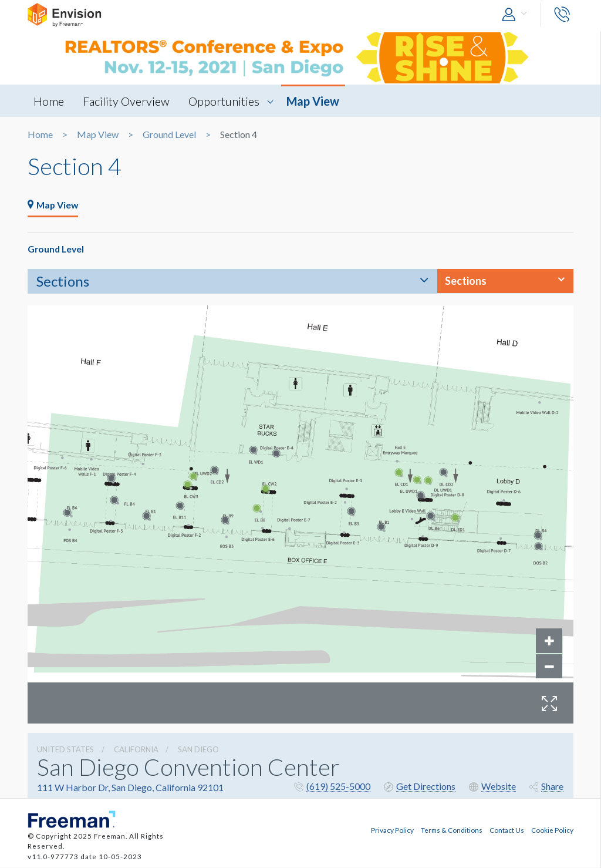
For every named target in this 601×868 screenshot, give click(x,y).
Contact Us (507, 830)
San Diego (198, 750)
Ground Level (169, 134)
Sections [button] (466, 281)
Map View (315, 101)
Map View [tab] (54, 205)
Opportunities (225, 101)
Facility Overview (127, 101)
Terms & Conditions (452, 830)
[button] (517, 15)
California (136, 750)
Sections (63, 282)
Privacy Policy (392, 830)
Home (49, 101)
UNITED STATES (65, 750)
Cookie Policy (552, 830)
